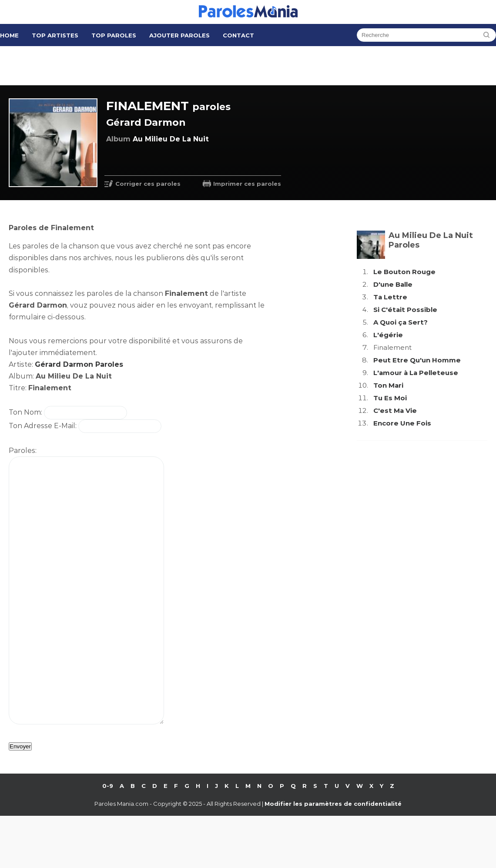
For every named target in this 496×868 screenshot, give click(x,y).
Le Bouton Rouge (404, 272)
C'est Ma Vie (395, 411)
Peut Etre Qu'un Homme (417, 360)
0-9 (108, 838)
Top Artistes (55, 35)
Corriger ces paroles (148, 184)
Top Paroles (114, 35)
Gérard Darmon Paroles (79, 364)
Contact (238, 35)
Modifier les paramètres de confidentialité (333, 856)
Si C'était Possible (405, 310)
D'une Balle (393, 284)
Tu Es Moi (390, 398)
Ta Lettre (390, 297)
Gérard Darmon (146, 122)
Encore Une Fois (402, 423)
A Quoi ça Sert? (400, 322)
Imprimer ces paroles (247, 184)
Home (9, 35)
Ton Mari (388, 385)
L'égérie (388, 335)
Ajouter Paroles (179, 35)
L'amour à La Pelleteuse (416, 373)
